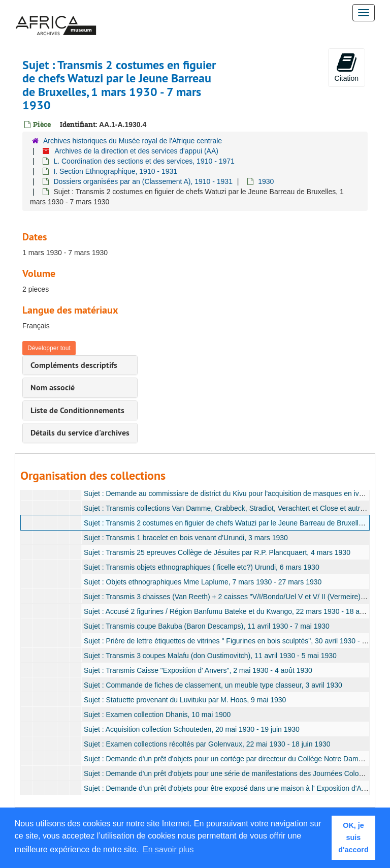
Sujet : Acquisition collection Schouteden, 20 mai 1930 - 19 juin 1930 (192, 729)
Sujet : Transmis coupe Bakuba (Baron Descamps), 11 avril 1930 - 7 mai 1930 (207, 626)
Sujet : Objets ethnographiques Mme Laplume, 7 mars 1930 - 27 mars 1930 (203, 582)
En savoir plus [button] (168, 849)
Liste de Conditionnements (77, 410)
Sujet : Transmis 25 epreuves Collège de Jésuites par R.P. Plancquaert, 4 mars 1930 (217, 552)
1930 (266, 181)
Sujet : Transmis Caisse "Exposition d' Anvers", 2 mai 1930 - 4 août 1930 (198, 670)
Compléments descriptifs (74, 365)
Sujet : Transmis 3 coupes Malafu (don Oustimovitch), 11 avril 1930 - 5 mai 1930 (210, 656)
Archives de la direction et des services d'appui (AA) (136, 151)
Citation (347, 67)
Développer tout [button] (49, 348)
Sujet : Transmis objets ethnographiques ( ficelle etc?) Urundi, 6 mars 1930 (202, 567)
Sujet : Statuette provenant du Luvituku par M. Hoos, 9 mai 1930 (185, 700)
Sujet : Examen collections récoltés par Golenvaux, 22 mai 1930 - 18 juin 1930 (207, 744)
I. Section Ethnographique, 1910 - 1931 (115, 171)
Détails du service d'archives (80, 433)
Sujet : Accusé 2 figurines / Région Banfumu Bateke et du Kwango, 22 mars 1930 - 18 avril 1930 (235, 611)
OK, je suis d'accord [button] (353, 838)
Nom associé (53, 387)
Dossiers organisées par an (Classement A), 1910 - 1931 (143, 181)
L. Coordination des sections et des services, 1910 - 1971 (144, 161)
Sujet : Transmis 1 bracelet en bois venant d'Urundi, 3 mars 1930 (186, 538)
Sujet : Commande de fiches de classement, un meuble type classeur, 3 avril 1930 (213, 685)
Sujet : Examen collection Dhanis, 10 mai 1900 (157, 715)
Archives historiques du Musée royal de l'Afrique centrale (133, 141)
